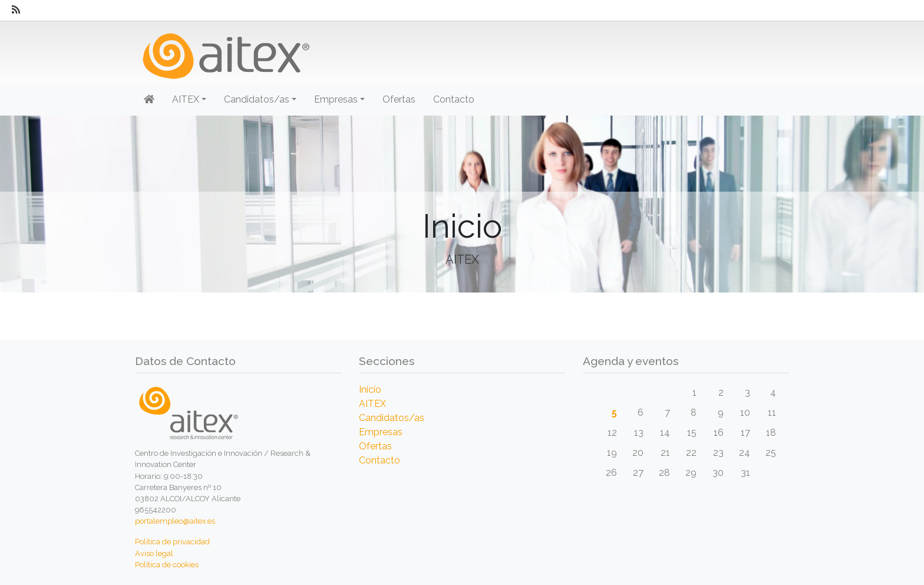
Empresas (381, 432)
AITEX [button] (186, 99)
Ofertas (399, 99)
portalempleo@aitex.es (175, 521)
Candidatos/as (392, 418)
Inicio (370, 390)
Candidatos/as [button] (257, 99)
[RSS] (16, 10)
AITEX (372, 404)
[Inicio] (225, 52)
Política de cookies (167, 565)
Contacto (454, 99)
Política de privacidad (172, 542)
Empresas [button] (336, 99)
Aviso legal (154, 553)
